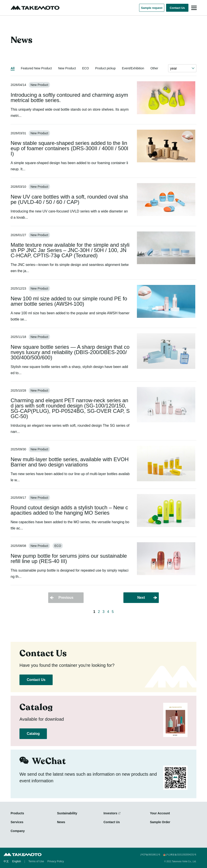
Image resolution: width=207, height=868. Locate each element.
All (13, 68)
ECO (85, 68)
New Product (67, 68)
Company (18, 831)
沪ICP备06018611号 (150, 855)
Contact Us (177, 8)
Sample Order (160, 822)
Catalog (33, 734)
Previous (66, 598)
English (16, 861)
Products (17, 813)
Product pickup (105, 68)
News (61, 822)
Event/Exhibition (133, 68)
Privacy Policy (56, 861)
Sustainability (67, 813)
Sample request (152, 8)
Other (154, 68)
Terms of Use (36, 861)
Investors (110, 813)
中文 (6, 861)
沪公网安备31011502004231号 (181, 855)
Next (141, 598)
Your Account (160, 813)
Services (17, 822)
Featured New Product (36, 68)
